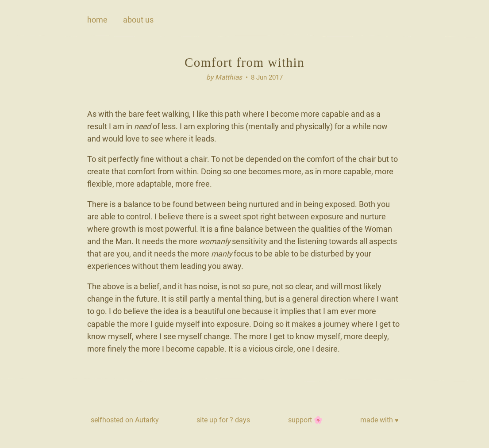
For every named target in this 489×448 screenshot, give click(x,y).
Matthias (229, 77)
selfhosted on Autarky (125, 420)
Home (97, 20)
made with (379, 420)
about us (138, 20)
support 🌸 (305, 420)
